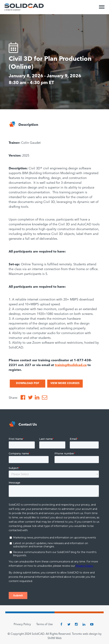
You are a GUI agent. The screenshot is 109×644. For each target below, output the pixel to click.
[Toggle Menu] (102, 9)
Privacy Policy (22, 624)
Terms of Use (44, 624)
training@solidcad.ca (71, 365)
